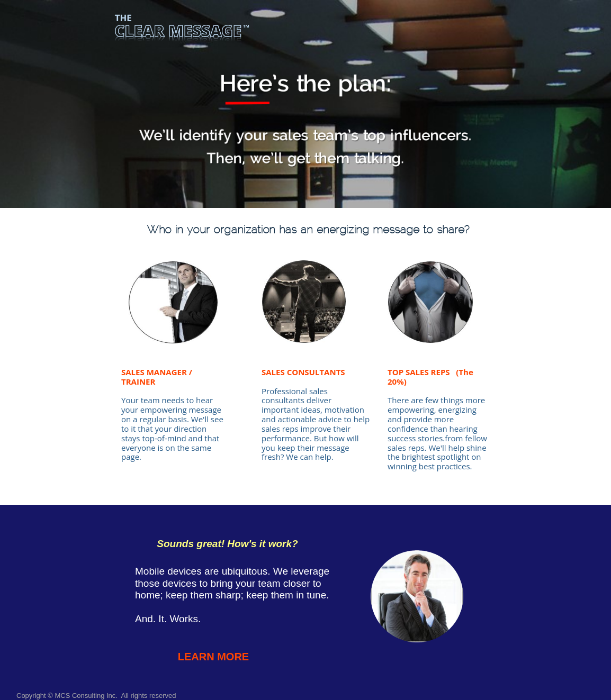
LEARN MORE (213, 657)
